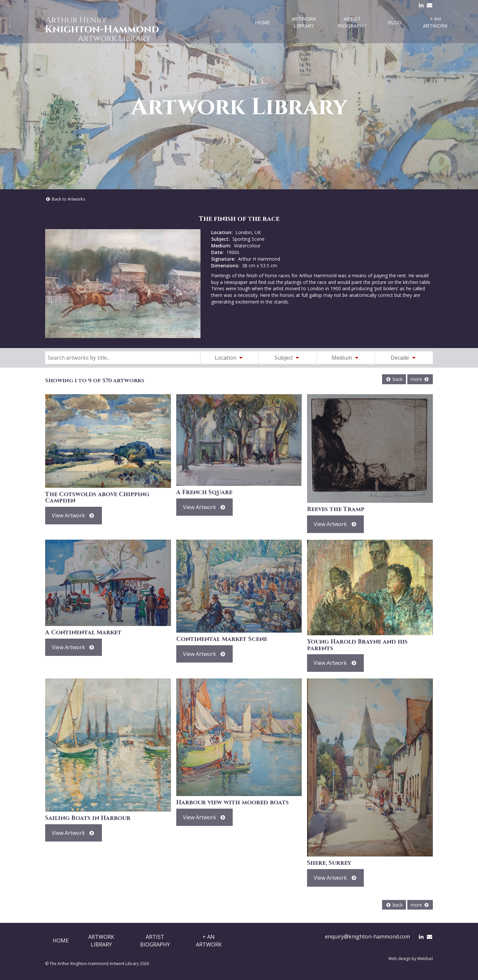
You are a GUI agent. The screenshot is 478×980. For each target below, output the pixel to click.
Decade (404, 358)
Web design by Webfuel (411, 959)
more (420, 379)
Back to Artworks (65, 199)
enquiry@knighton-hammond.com (367, 936)
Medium (346, 358)
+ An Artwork (435, 22)
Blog (395, 22)
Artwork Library (304, 22)
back (394, 379)
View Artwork (74, 515)
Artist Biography (352, 22)
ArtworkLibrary (101, 940)
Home (263, 22)
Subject (288, 358)
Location (230, 358)
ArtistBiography (155, 940)
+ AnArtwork (209, 940)
